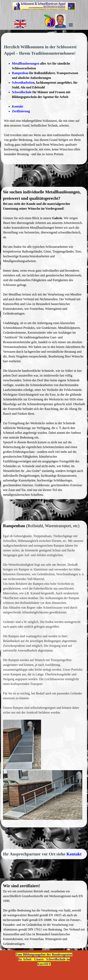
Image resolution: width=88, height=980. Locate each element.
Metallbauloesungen (26, 63)
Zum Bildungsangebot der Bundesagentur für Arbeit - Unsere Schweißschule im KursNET (44, 959)
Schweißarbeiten (23, 83)
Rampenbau (20, 73)
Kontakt (18, 106)
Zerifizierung (21, 111)
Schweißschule (22, 92)
